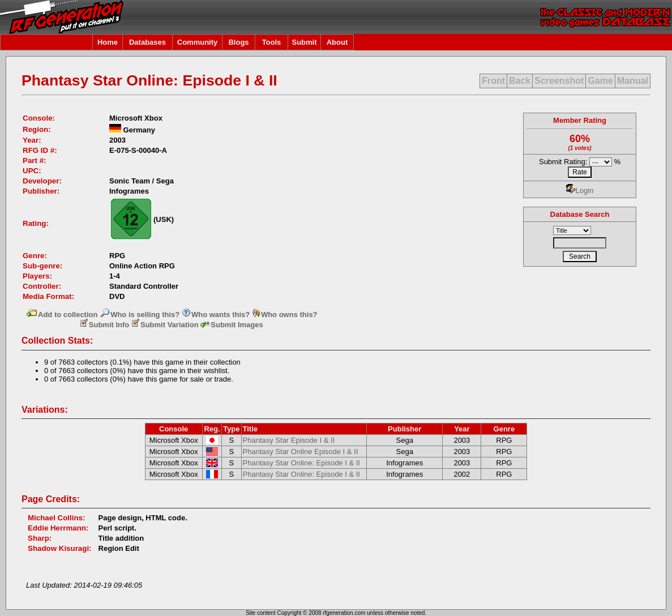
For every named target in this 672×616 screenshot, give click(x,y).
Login (580, 191)
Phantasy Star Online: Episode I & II (301, 463)
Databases (147, 42)
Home (108, 42)
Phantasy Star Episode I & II (289, 440)
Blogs (238, 42)
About (337, 42)
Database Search (580, 214)
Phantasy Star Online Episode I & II (301, 452)
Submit (304, 42)
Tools (272, 42)
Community (198, 42)
